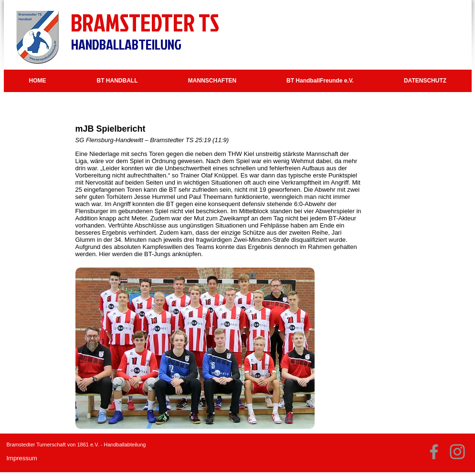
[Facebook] (434, 452)
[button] (117, 81)
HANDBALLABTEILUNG (126, 44)
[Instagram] (457, 452)
